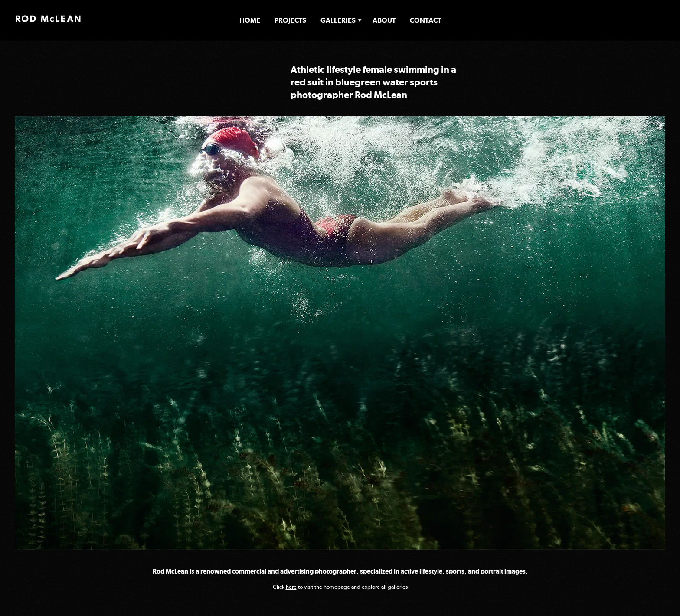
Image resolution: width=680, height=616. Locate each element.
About (384, 20)
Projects (290, 20)
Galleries (338, 20)
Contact (425, 20)
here (291, 587)
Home (250, 20)
